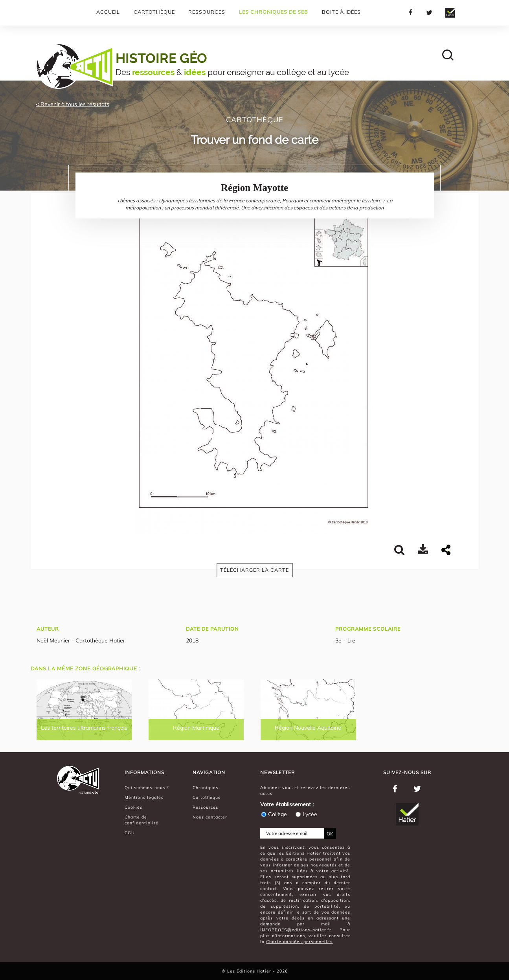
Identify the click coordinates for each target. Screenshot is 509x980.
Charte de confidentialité (141, 820)
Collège (274, 814)
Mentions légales (144, 797)
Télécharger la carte (254, 570)
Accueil (108, 12)
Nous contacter (210, 817)
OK (330, 834)
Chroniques (205, 787)
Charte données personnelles (299, 941)
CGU (130, 833)
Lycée (306, 814)
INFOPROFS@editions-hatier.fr (296, 930)
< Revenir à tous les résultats (73, 104)
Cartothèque (154, 12)
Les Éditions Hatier (250, 971)
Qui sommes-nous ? (147, 787)
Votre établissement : (287, 804)
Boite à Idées (341, 12)
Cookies (133, 807)
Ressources (207, 12)
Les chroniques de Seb (274, 12)
